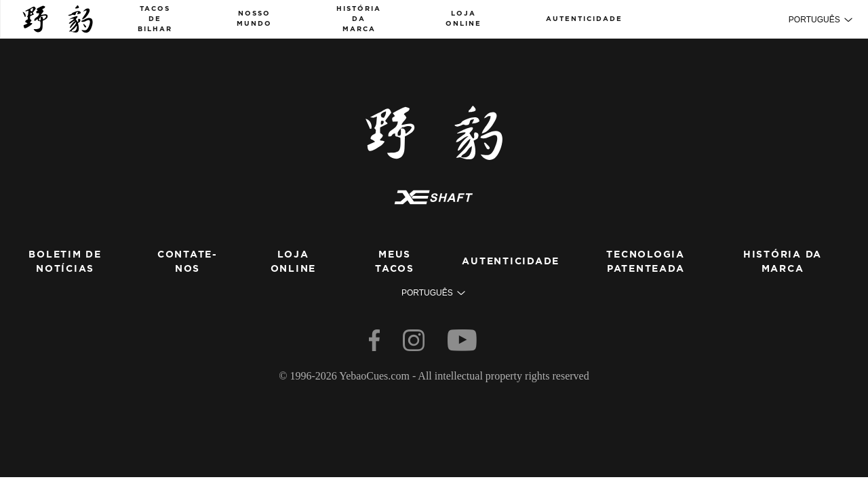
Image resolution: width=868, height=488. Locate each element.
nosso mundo (254, 19)
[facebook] (376, 344)
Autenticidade (584, 19)
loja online (463, 19)
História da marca (359, 19)
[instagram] (415, 344)
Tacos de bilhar (155, 19)
